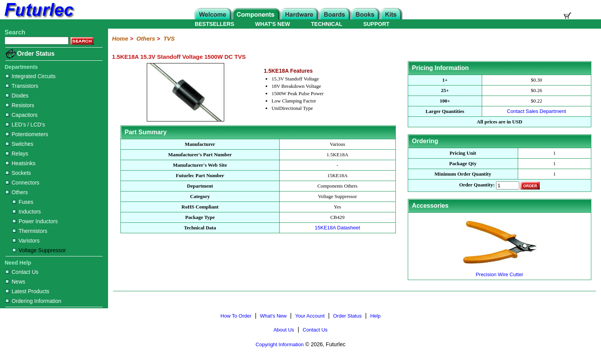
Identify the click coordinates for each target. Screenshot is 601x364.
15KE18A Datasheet (337, 228)
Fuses (23, 202)
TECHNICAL (327, 24)
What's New (273, 316)
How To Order (236, 316)
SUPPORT (376, 24)
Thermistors (30, 231)
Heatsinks (20, 163)
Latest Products (27, 291)
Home (120, 38)
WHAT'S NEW (273, 24)
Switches (19, 144)
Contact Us (22, 272)
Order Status (36, 54)
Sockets (18, 173)
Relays (17, 154)
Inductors (27, 212)
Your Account (310, 316)
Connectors (22, 183)
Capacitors (21, 115)
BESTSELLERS (215, 24)
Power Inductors (35, 221)
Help (375, 316)
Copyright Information (280, 344)
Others (17, 192)
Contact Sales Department (536, 111)
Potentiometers (27, 134)
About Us (284, 330)
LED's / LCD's (25, 125)
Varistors (26, 241)
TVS (169, 38)
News (15, 282)
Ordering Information (33, 301)
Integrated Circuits (31, 76)
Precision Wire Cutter (500, 271)
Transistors (22, 86)
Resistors (20, 105)
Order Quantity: (477, 185)
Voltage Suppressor (39, 250)
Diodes (17, 96)
